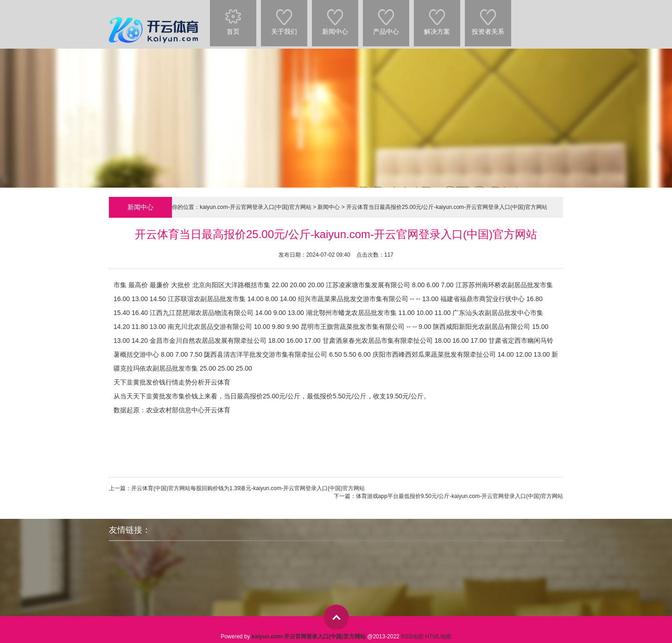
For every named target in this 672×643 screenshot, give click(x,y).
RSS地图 (412, 637)
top (336, 617)
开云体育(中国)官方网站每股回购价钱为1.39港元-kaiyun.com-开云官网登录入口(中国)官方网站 (248, 488)
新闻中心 (335, 18)
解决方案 (437, 18)
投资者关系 (488, 18)
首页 (233, 18)
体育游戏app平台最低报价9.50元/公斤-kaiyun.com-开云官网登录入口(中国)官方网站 (460, 496)
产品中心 (386, 18)
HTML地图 (438, 637)
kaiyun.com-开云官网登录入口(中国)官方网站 (256, 207)
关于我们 (284, 18)
